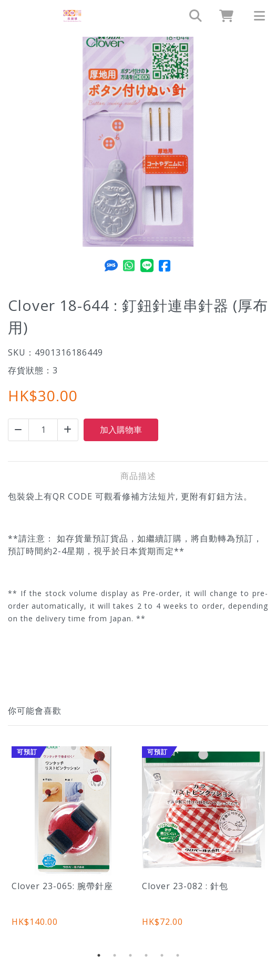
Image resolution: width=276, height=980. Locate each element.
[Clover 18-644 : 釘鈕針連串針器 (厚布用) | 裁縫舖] (72, 16)
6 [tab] (178, 955)
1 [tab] (99, 955)
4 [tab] (146, 955)
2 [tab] (115, 955)
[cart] (222, 16)
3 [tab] (130, 955)
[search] (191, 16)
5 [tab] (162, 955)
